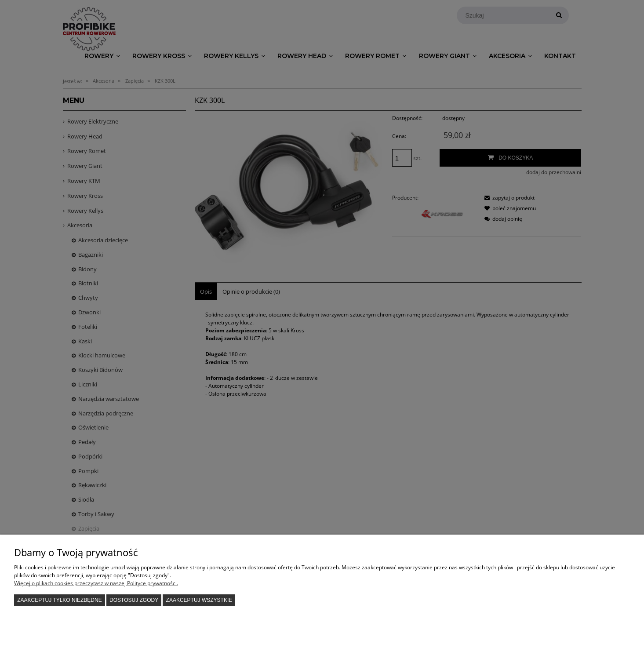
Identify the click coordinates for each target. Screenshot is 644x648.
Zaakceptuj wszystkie (199, 600)
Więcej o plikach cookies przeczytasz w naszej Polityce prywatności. (96, 583)
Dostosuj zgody (134, 600)
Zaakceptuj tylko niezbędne (60, 600)
